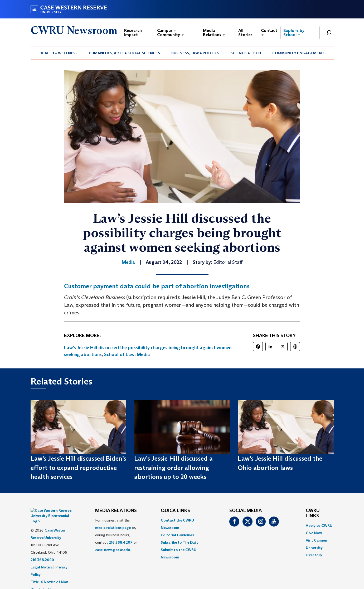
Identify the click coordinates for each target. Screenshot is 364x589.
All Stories (245, 33)
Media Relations (214, 33)
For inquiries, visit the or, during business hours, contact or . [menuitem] (116, 535)
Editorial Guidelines (178, 535)
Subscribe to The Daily (180, 542)
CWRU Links (313, 513)
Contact (269, 32)
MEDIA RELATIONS (116, 511)
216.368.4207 (121, 542)
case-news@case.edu (113, 550)
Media (143, 354)
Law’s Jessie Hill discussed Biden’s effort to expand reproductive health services (78, 468)
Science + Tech (246, 53)
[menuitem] (59, 53)
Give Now (314, 533)
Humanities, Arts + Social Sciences (124, 53)
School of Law (119, 354)
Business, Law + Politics (195, 53)
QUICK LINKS (175, 511)
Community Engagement (298, 53)
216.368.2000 (42, 547)
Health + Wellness (59, 53)
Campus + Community (170, 33)
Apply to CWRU (319, 525)
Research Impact (133, 33)
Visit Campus (317, 540)
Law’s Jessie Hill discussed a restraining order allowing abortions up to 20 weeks (173, 468)
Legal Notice (42, 554)
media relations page (113, 528)
